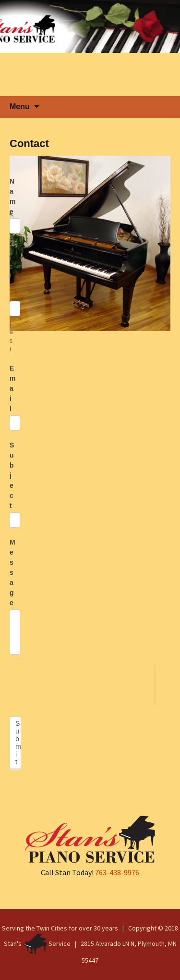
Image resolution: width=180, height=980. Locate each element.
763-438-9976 (117, 872)
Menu (20, 106)
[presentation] (82, 683)
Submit (18, 743)
